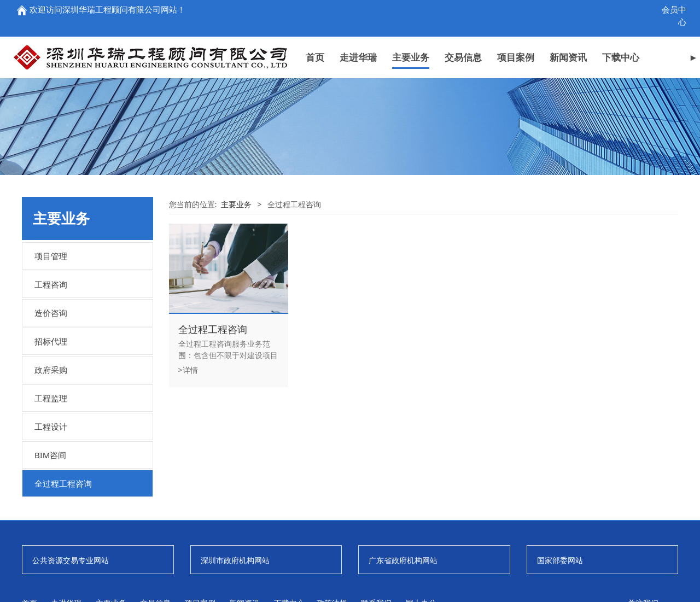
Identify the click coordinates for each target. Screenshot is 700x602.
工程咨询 (51, 360)
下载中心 (621, 55)
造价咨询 (51, 389)
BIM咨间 (50, 531)
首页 (315, 55)
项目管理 (51, 332)
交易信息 (463, 55)
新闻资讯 (568, 55)
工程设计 (51, 502)
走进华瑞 (358, 55)
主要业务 (411, 55)
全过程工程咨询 (63, 559)
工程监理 (51, 474)
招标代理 (51, 417)
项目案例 (516, 55)
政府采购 (51, 446)
